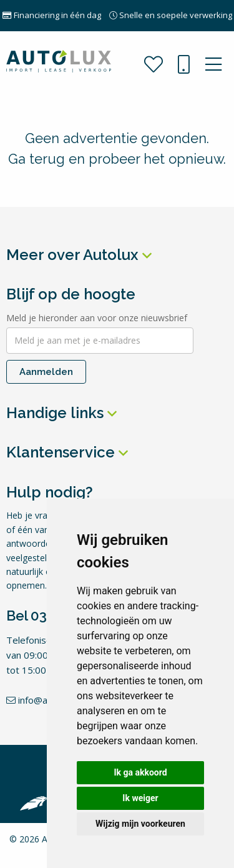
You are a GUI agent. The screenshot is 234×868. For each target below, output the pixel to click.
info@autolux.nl (44, 700)
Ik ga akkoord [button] (140, 772)
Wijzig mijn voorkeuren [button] (140, 824)
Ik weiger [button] (140, 798)
